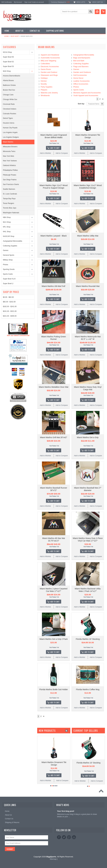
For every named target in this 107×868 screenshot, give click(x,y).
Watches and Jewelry (49, 93)
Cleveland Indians (10, 109)
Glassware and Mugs (49, 75)
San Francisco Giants (11, 184)
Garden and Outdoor (49, 72)
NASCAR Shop (9, 236)
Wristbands (45, 95)
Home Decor (78, 78)
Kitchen (44, 81)
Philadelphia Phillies (10, 170)
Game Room (46, 69)
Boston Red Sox (9, 90)
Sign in (27, 2)
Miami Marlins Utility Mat (88, 236)
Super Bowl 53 (8, 66)
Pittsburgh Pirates (10, 175)
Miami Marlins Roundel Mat (88, 286)
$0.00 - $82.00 (8, 400)
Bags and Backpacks (82, 58)
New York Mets (8, 156)
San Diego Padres (10, 180)
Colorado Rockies (10, 114)
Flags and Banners (81, 66)
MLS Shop (7, 222)
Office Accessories (81, 84)
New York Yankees (10, 161)
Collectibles (45, 64)
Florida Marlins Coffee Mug (88, 689)
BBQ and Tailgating (48, 61)
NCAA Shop (7, 52)
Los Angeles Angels (10, 132)
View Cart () (97, 2)
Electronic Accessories (50, 66)
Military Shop (8, 260)
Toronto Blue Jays (10, 208)
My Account (18, 2)
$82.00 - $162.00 (9, 405)
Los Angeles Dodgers (11, 137)
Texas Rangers (8, 203)
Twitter (64, 837)
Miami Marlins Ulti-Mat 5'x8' (53, 286)
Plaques (44, 90)
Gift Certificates (7, 2)
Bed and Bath (79, 61)
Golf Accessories (80, 75)
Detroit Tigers (8, 118)
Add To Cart (55, 148)
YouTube (74, 837)
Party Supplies (47, 87)
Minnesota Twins (9, 151)
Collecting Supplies (10, 246)
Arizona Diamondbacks (11, 76)
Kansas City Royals (10, 128)
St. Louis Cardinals (10, 194)
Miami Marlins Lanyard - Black (54, 236)
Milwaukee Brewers (10, 147)
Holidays (44, 78)
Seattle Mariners (9, 189)
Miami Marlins (8, 142)
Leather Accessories (81, 81)
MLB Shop (15, 36)
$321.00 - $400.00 (10, 419)
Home (6, 36)
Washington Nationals (11, 213)
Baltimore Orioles (9, 85)
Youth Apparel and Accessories (86, 95)
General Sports (9, 255)
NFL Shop (7, 227)
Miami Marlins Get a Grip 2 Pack (54, 639)
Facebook (59, 837)
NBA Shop (7, 217)
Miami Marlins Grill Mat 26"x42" (53, 437)
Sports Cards (8, 274)
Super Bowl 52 (8, 62)
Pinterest (69, 837)
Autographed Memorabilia (12, 241)
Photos (6, 265)
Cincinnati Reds (9, 104)
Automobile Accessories (50, 58)
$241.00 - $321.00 (10, 415)
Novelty (44, 84)
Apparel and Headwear (50, 55)
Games (6, 250)
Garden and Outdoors (82, 72)
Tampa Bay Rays (9, 199)
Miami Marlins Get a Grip (88, 437)
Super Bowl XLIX (9, 279)
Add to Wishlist (45, 153)
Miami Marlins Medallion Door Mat (54, 387)
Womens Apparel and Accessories (87, 93)
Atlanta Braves (8, 80)
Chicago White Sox (10, 99)
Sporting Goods (9, 269)
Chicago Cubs (8, 95)
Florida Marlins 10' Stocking (88, 639)
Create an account (38, 2)
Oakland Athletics (9, 165)
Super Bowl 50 (8, 57)
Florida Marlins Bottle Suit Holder (54, 689)
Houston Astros (9, 123)
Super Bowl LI (8, 284)
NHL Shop (7, 232)
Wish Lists (81, 2)
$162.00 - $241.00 (10, 410)
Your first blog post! (66, 811)
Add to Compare (62, 153)
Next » (103, 99)
